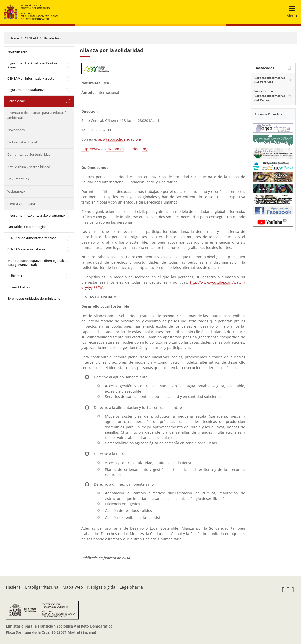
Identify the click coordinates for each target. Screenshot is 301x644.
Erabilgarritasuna (42, 587)
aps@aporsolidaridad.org (120, 139)
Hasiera (13, 587)
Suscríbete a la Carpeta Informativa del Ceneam (270, 96)
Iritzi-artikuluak (19, 287)
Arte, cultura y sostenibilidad (29, 167)
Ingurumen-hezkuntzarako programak (36, 215)
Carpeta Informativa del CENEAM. (270, 80)
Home (14, 38)
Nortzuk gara (17, 52)
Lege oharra (131, 587)
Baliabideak (52, 38)
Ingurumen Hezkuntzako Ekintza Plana (32, 65)
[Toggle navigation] (290, 12)
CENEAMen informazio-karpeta (31, 78)
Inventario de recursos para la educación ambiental (38, 115)
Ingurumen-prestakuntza (26, 90)
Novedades (16, 130)
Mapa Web (73, 587)
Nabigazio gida (101, 587)
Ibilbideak (15, 276)
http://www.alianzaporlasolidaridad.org (115, 149)
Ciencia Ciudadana (21, 204)
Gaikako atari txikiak (23, 142)
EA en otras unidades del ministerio (34, 298)
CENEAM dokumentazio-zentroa (32, 238)
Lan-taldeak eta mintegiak (27, 227)
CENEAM (31, 38)
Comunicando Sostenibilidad (29, 154)
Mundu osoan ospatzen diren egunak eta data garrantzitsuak (38, 263)
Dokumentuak (18, 179)
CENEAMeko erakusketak (26, 249)
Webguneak (16, 191)
